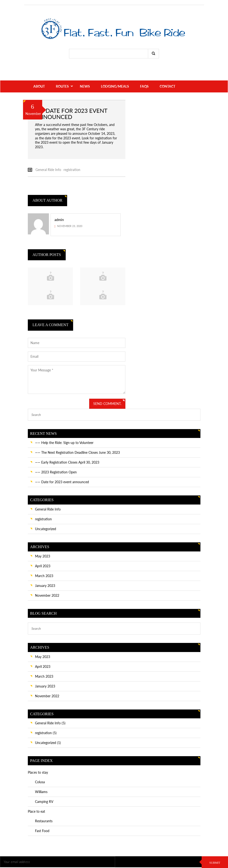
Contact (167, 86)
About (39, 86)
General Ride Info (48, 170)
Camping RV (44, 802)
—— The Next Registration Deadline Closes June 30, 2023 (77, 452)
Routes (62, 86)
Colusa (40, 782)
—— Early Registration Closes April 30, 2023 (67, 462)
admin (59, 220)
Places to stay (38, 772)
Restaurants (44, 821)
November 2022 (47, 595)
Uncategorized (46, 529)
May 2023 (43, 556)
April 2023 (43, 566)
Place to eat (36, 811)
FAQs (144, 86)
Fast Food (42, 831)
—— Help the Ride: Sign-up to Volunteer (64, 443)
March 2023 (44, 576)
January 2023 (45, 586)
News (85, 86)
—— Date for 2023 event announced (62, 482)
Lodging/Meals (115, 86)
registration (72, 170)
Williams (41, 792)
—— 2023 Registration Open (56, 472)
